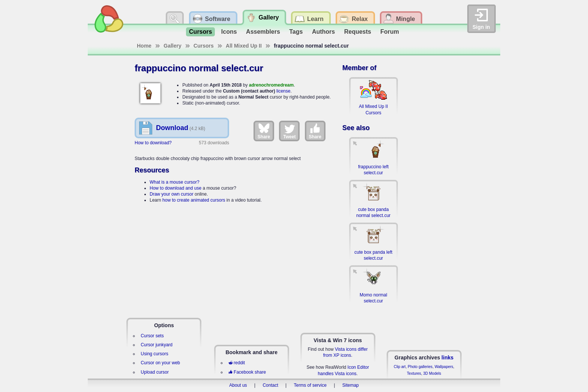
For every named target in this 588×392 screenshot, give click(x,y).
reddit (237, 363)
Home (144, 46)
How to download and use (175, 188)
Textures (414, 373)
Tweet (289, 131)
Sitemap (351, 385)
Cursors (200, 32)
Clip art (400, 367)
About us (238, 385)
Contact (270, 385)
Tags (296, 32)
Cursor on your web (160, 363)
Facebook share (247, 372)
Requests (358, 32)
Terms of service (310, 385)
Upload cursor (155, 372)
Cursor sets (152, 336)
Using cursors (154, 354)
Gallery (172, 46)
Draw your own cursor (172, 194)
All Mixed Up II (244, 46)
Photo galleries (420, 367)
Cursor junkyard (157, 345)
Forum (390, 32)
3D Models (432, 373)
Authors (323, 32)
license (283, 91)
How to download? (153, 143)
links (447, 358)
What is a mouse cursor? (175, 182)
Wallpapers (444, 367)
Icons (229, 32)
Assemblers (263, 32)
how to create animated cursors (194, 200)
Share (264, 131)
